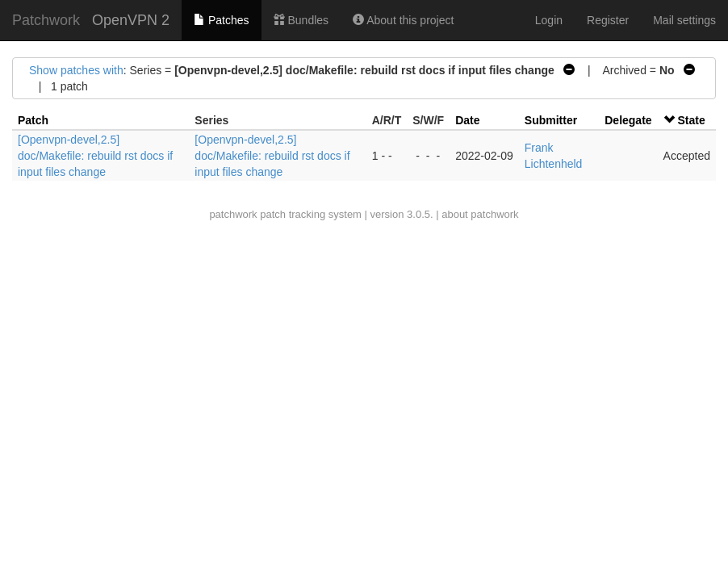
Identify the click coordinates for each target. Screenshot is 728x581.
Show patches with (76, 70)
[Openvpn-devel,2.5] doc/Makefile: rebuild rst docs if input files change (95, 156)
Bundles (301, 20)
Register (608, 20)
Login (549, 20)
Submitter (551, 120)
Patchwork (46, 20)
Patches (221, 20)
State (691, 120)
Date (467, 120)
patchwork (233, 214)
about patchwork (480, 214)
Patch (33, 120)
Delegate (628, 120)
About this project (403, 20)
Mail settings (684, 20)
